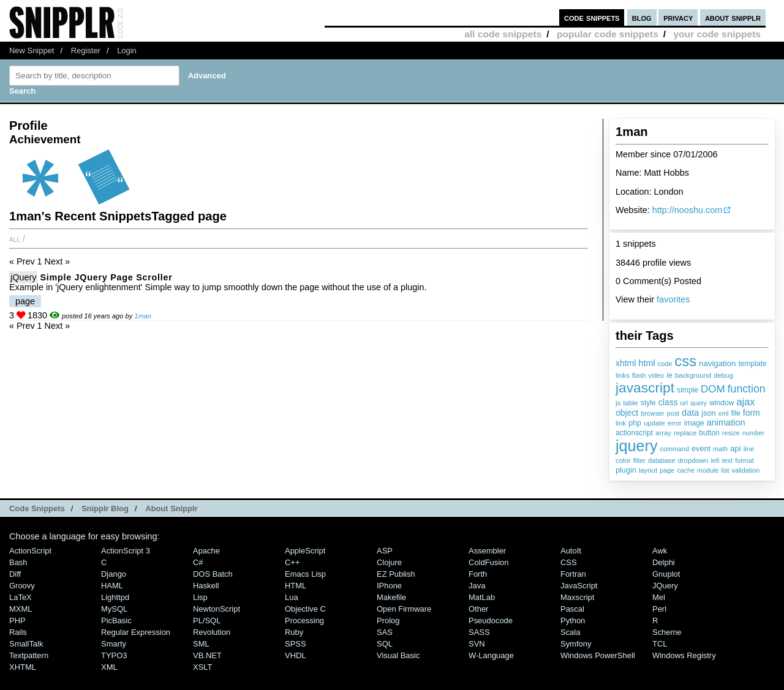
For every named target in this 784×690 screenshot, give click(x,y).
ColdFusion (489, 562)
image (694, 423)
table (631, 403)
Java (477, 586)
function (747, 389)
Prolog (388, 621)
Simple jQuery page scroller (106, 277)
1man (143, 316)
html (646, 363)
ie (669, 375)
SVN (477, 644)
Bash (18, 562)
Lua (292, 597)
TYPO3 (114, 655)
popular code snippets (608, 34)
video (657, 375)
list (725, 470)
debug (723, 375)
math (720, 449)
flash (639, 375)
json (708, 413)
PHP (17, 621)
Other (478, 609)
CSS (569, 562)
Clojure (389, 562)
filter (639, 460)
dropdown (693, 460)
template (752, 364)
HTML (296, 586)
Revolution (212, 632)
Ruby (294, 632)
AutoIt (571, 551)
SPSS (296, 644)
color (623, 460)
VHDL (296, 655)
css (685, 361)
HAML (112, 586)
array (663, 433)
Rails (18, 632)
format (744, 460)
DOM (713, 389)
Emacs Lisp (305, 574)
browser (652, 413)
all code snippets (503, 34)
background (693, 375)
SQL (385, 644)
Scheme (667, 632)
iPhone (389, 586)
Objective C (305, 609)
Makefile (391, 597)
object (627, 413)
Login (127, 51)
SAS (385, 632)
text (727, 460)
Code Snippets (37, 508)
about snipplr (733, 17)
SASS (479, 632)
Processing (304, 621)
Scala (570, 632)
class (668, 402)
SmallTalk (26, 644)
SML (201, 644)
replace (685, 433)
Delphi (664, 562)
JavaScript (579, 586)
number (754, 433)
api (736, 448)
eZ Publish (396, 574)
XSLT (202, 667)
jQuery (23, 277)
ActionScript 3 (126, 551)
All (15, 239)
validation (746, 470)
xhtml (626, 363)
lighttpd (115, 597)
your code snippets (717, 34)
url (684, 403)
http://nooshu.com (687, 210)
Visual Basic (398, 655)
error (675, 423)
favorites (673, 299)
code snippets (592, 17)
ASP (385, 551)
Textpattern (29, 655)
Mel (659, 597)
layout (648, 470)
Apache (206, 551)
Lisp (200, 597)
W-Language (491, 655)
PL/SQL (207, 621)
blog (642, 17)
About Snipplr (171, 508)
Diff (15, 574)
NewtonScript (217, 609)
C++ (292, 562)
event (701, 449)
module (708, 470)
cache (686, 470)
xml (724, 413)
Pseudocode (491, 621)
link (621, 423)
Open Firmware (404, 609)
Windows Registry (684, 655)
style (648, 403)
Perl (659, 609)
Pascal (572, 609)
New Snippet (32, 51)
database (661, 460)
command (675, 449)
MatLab (482, 597)
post (673, 413)
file (735, 413)
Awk (660, 551)
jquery (637, 446)
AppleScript (305, 551)
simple (688, 390)
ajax (745, 402)
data (690, 413)
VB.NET (207, 655)
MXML (21, 609)
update (654, 423)
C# (198, 562)
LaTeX (21, 597)
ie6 (715, 460)
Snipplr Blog (105, 508)
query (699, 403)
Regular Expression (136, 632)
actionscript (634, 433)
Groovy (22, 586)
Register (86, 51)
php (635, 423)
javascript (645, 388)
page (667, 470)
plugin (626, 470)
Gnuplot (666, 574)
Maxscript (577, 597)
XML (109, 667)
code (665, 364)
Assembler (487, 551)
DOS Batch (213, 574)
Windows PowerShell (598, 655)
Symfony (576, 644)
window (722, 403)
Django (114, 574)
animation (726, 422)
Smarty (114, 644)
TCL (660, 644)
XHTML (23, 667)
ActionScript (30, 551)
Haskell (206, 586)
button (709, 433)
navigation (717, 363)
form (752, 413)
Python (573, 621)
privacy (678, 17)
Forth (478, 574)
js (618, 403)
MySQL (114, 609)
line (749, 449)
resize (731, 433)
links (623, 375)
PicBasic (116, 621)
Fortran (573, 574)
